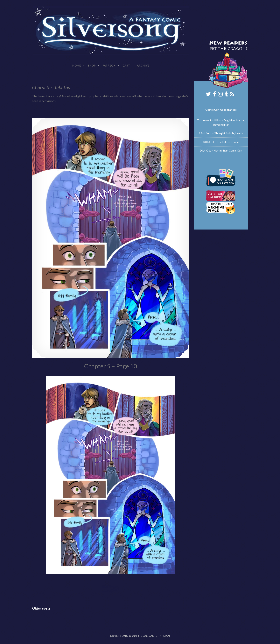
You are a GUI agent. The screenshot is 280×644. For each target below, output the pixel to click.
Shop (92, 66)
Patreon (109, 66)
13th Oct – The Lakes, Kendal (221, 142)
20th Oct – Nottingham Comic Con (221, 150)
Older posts (41, 608)
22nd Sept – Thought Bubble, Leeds (221, 133)
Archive (143, 66)
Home (77, 66)
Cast (126, 66)
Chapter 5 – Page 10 (111, 366)
